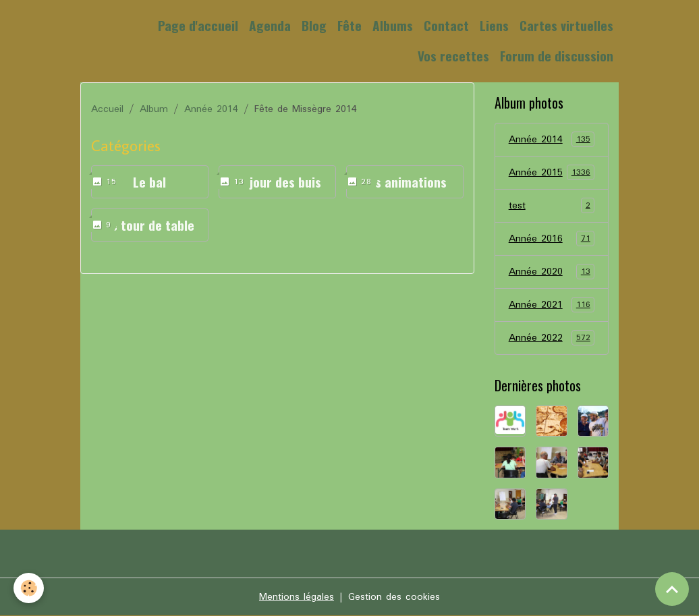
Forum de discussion (557, 56)
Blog (314, 25)
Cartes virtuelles (566, 25)
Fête (349, 25)
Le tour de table (149, 225)
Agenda (270, 25)
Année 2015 (552, 173)
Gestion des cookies (394, 597)
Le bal (149, 182)
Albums (393, 25)
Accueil (107, 109)
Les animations (404, 182)
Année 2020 (552, 272)
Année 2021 (552, 305)
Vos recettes (453, 56)
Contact (446, 25)
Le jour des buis (277, 182)
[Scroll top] (672, 589)
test (552, 206)
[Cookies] (29, 588)
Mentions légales (297, 597)
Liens (494, 25)
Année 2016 (552, 239)
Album (154, 109)
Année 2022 (552, 338)
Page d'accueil (198, 25)
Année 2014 (211, 109)
